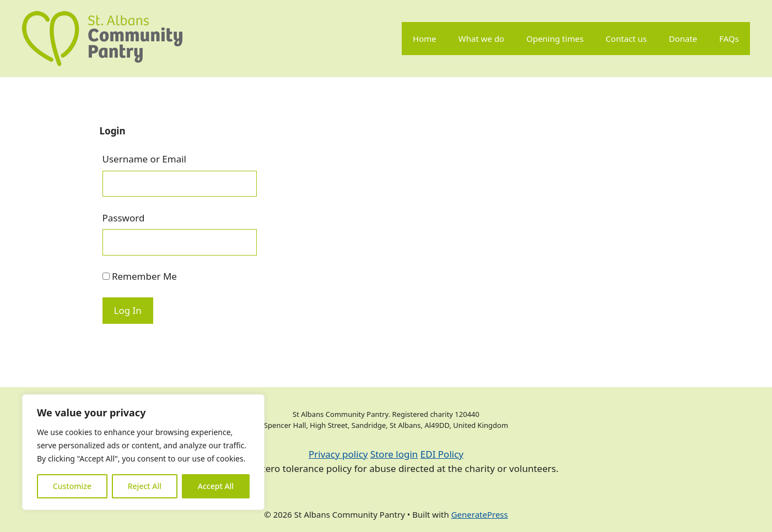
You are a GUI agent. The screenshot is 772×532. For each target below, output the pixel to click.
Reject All (145, 486)
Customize (72, 486)
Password (124, 218)
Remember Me (140, 276)
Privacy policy (338, 454)
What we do (481, 39)
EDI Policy (442, 454)
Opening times (555, 39)
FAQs (729, 39)
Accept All (216, 486)
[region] (143, 452)
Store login (394, 454)
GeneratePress (480, 514)
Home (425, 39)
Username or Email (145, 159)
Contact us (626, 39)
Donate (683, 39)
